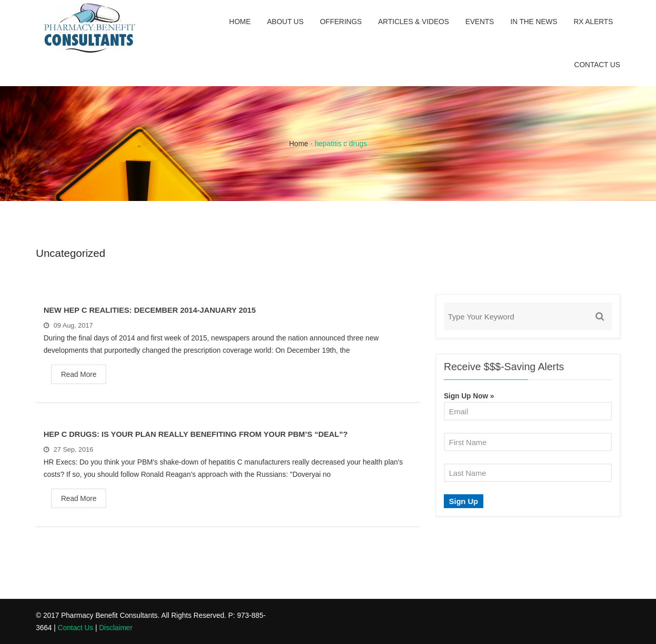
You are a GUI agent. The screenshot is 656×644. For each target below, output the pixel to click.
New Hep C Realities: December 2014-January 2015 (150, 310)
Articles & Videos (414, 22)
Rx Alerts (593, 22)
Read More (79, 374)
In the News (534, 22)
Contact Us (597, 65)
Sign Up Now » (469, 396)
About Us (285, 22)
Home (240, 22)
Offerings (341, 22)
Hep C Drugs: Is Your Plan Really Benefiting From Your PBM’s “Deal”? (196, 434)
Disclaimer (116, 628)
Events (480, 22)
